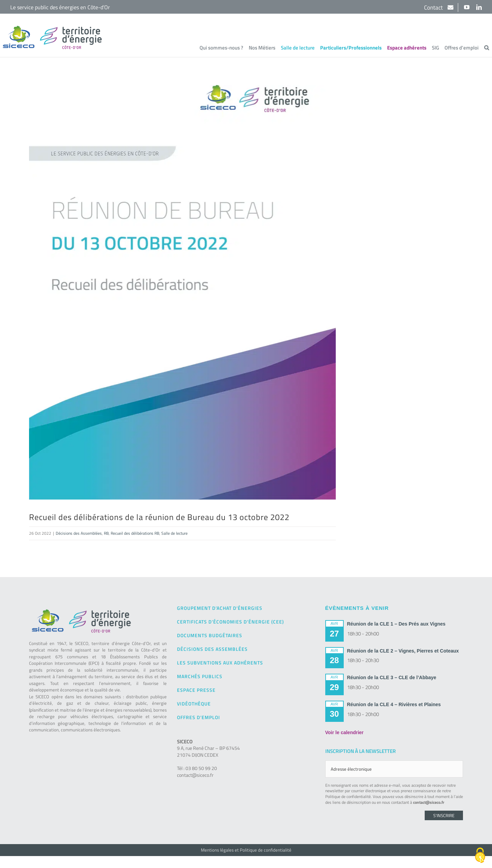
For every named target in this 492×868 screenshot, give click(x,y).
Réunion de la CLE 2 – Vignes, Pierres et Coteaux (403, 651)
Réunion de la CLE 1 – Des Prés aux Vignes (396, 624)
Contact (434, 8)
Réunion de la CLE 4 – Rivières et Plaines (394, 704)
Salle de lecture (174, 533)
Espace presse (196, 690)
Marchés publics (200, 676)
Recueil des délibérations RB (135, 533)
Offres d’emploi (199, 717)
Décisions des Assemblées (79, 533)
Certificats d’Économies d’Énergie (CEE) (230, 622)
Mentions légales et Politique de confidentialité (246, 850)
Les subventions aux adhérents (220, 663)
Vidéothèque (194, 704)
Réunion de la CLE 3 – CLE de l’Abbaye (392, 677)
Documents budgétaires (210, 635)
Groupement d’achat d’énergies (220, 608)
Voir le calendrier (345, 732)
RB (106, 533)
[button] (487, 47)
